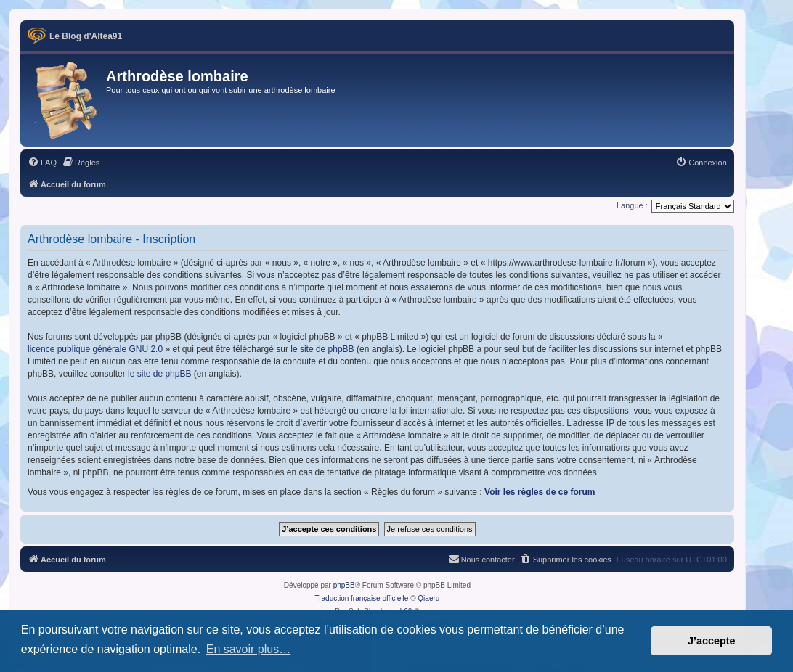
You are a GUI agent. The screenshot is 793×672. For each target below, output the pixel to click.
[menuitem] (42, 163)
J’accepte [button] (712, 641)
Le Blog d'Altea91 (86, 36)
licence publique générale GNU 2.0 (95, 349)
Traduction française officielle (361, 598)
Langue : (632, 205)
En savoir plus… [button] (249, 649)
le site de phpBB (322, 349)
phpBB (344, 585)
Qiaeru (428, 598)
